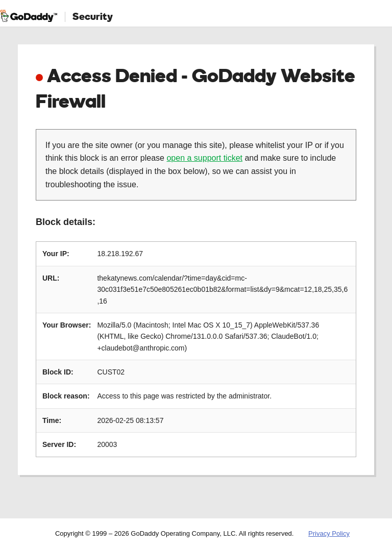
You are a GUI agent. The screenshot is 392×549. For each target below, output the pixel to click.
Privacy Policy (329, 533)
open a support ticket (204, 158)
